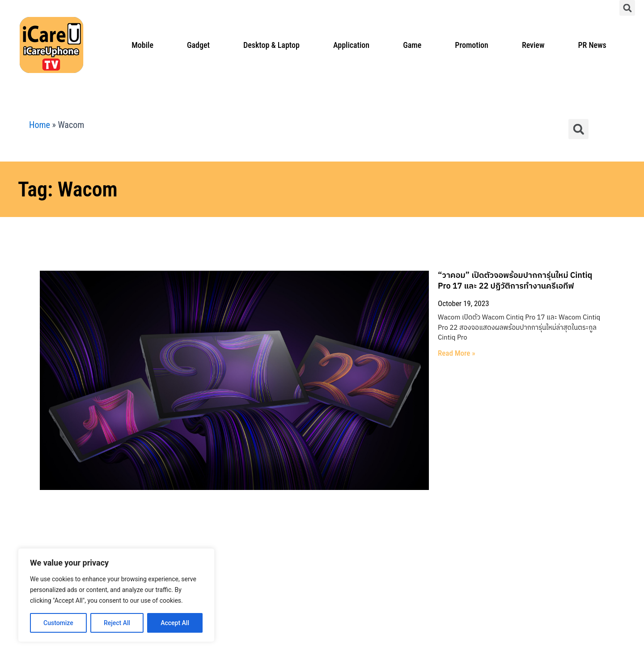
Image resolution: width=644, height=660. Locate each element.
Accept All (175, 623)
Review (533, 45)
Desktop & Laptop (271, 45)
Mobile (142, 45)
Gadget (198, 45)
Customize (58, 623)
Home (40, 125)
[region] (116, 595)
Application (351, 45)
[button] (627, 8)
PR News (592, 45)
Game (412, 45)
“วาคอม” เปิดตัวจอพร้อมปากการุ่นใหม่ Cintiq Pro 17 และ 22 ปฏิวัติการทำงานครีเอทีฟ (364, 276)
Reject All (117, 623)
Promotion (472, 45)
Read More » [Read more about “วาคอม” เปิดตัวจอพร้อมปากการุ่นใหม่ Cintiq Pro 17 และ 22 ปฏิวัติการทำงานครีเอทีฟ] (237, 323)
